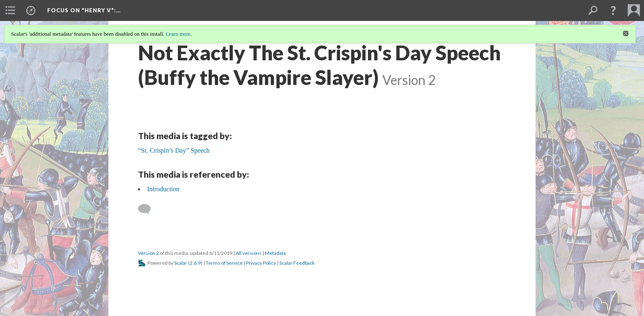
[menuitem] (10, 10)
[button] (613, 10)
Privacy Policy (261, 263)
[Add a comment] (148, 209)
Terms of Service (224, 263)
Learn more (178, 34)
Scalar (181, 263)
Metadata (275, 253)
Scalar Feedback (297, 263)
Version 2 (148, 253)
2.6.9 (195, 263)
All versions (249, 253)
